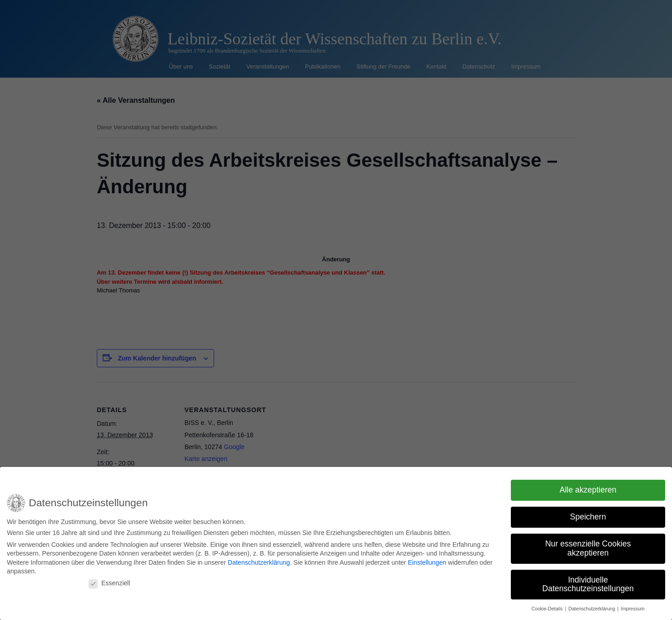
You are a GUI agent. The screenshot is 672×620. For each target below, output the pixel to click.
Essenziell (109, 580)
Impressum (633, 606)
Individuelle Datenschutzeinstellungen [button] (588, 581)
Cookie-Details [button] (548, 606)
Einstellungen (427, 559)
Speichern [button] (588, 514)
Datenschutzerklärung (259, 559)
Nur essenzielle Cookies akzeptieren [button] (588, 546)
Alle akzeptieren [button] (588, 487)
